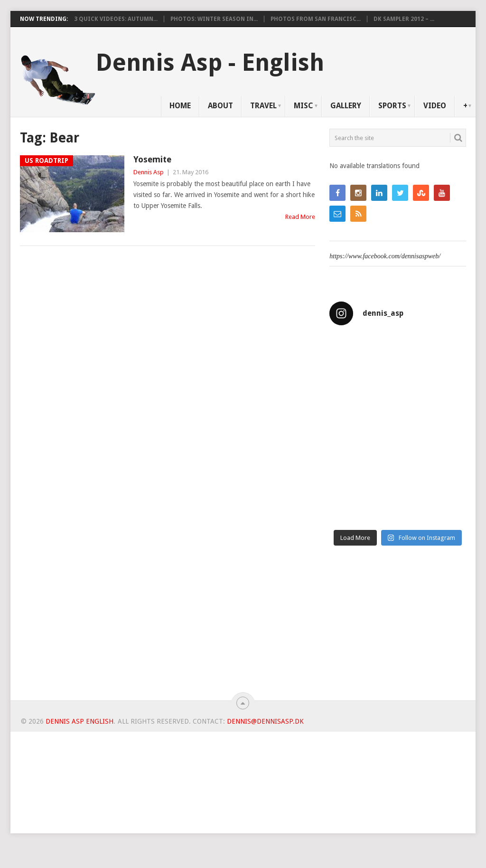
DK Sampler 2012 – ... (404, 19)
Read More (300, 217)
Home (180, 106)
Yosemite (152, 159)
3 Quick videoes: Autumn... (116, 19)
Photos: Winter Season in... (214, 19)
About (220, 106)
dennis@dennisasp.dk (265, 721)
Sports (392, 106)
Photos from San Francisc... (316, 19)
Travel (263, 106)
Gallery (346, 106)
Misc (304, 106)
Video (435, 106)
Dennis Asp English (79, 721)
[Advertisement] (398, 627)
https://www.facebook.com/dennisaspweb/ (385, 256)
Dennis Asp (149, 172)
